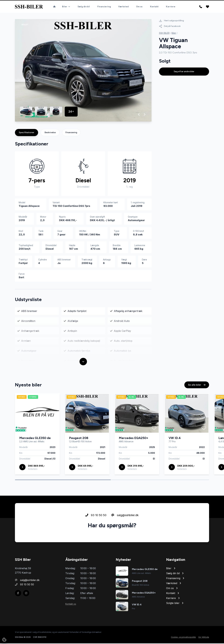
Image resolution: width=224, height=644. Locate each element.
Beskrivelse (50, 133)
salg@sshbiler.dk (125, 519)
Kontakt (154, 4)
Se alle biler (197, 388)
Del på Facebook (170, 27)
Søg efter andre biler (184, 72)
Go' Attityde (204, 638)
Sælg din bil (84, 4)
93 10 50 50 (96, 519)
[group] (83, 71)
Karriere (171, 4)
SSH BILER (164, 34)
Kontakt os (71, 605)
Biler (174, 34)
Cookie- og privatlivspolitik (183, 638)
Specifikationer (27, 133)
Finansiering (104, 4)
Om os (139, 4)
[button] (139, 115)
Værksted (123, 4)
